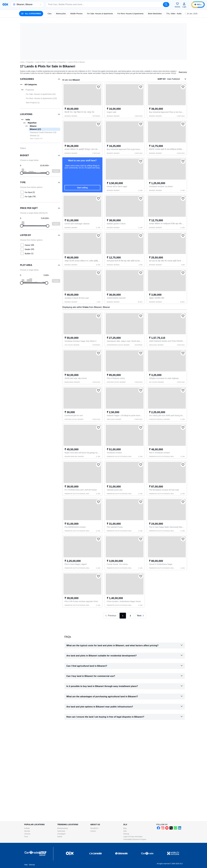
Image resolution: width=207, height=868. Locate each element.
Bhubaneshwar (63, 828)
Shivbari (35, 136)
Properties (30, 62)
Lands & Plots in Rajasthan (56, 62)
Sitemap (126, 834)
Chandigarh (61, 834)
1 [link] (123, 616)
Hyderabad (61, 831)
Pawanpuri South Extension (43, 132)
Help (125, 831)
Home (22, 62)
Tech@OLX (94, 828)
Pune (26, 837)
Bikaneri (35, 129)
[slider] (22, 173)
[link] (141, 616)
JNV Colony (36, 139)
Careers (93, 831)
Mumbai (27, 831)
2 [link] (130, 616)
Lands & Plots (40, 62)
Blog (125, 828)
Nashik (60, 837)
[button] (41, 4)
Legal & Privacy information (133, 837)
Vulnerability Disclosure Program (135, 839)
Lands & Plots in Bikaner (76, 62)
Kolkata (27, 828)
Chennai (27, 834)
